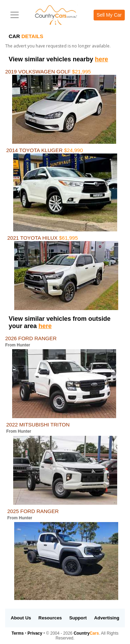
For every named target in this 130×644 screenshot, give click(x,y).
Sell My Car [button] (109, 15)
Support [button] (78, 618)
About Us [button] (21, 618)
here (102, 59)
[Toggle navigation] (15, 15)
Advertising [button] (107, 618)
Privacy (35, 633)
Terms (18, 633)
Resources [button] (50, 618)
